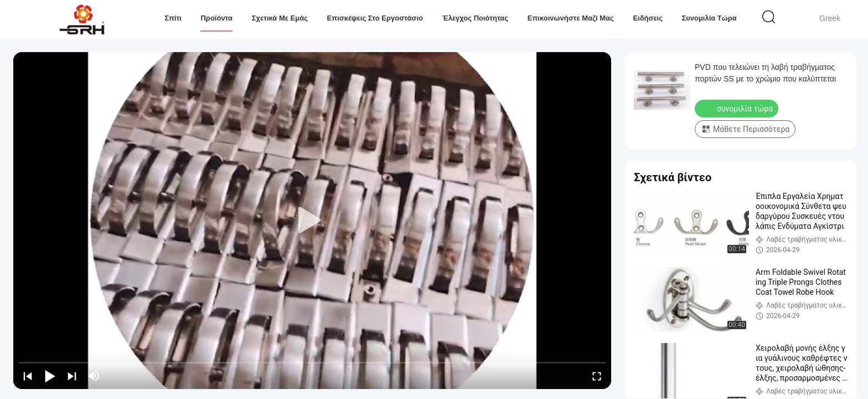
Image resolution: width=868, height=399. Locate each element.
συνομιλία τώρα (709, 18)
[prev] (28, 376)
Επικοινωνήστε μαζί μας (570, 18)
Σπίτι (173, 18)
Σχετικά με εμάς (280, 18)
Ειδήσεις (648, 18)
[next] (72, 376)
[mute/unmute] (94, 376)
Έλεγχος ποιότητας (475, 18)
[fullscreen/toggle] (597, 376)
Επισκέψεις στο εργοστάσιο (374, 18)
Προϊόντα (216, 18)
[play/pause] (50, 376)
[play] (312, 221)
